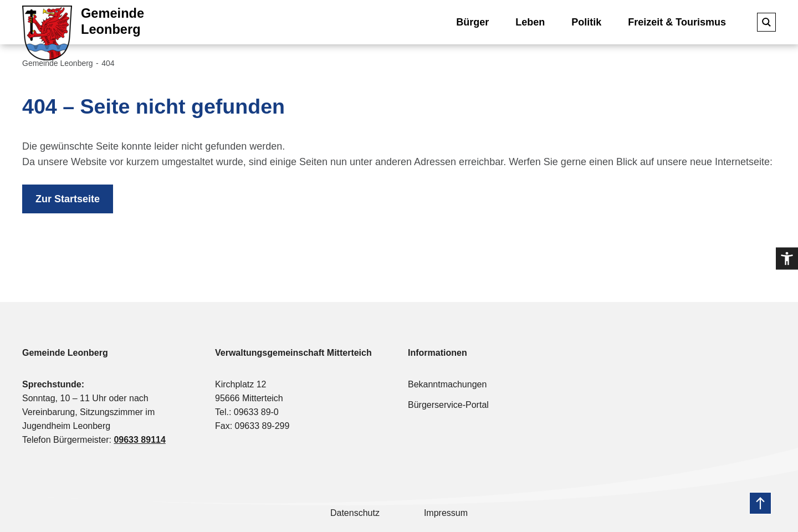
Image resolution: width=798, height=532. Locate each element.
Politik (586, 22)
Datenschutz (355, 513)
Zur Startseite (68, 199)
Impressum (446, 513)
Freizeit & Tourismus (677, 22)
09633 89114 (139, 440)
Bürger (472, 22)
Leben (530, 22)
